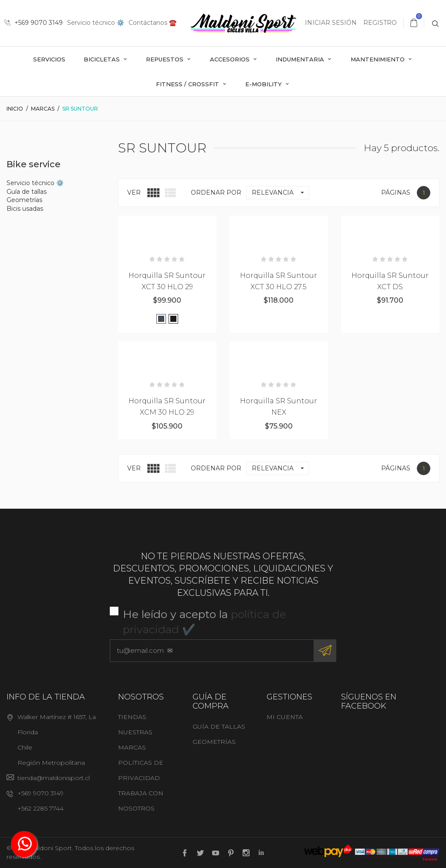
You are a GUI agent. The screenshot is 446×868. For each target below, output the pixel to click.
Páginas (396, 193)
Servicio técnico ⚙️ (96, 23)
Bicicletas (103, 59)
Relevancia (280, 193)
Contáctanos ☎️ (152, 23)
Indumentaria (301, 59)
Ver (134, 193)
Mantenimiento (378, 59)
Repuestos (166, 59)
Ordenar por (216, 193)
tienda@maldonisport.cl (54, 778)
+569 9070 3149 (34, 23)
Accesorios (231, 59)
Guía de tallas (27, 192)
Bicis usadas (25, 209)
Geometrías (24, 200)
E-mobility (264, 84)
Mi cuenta (285, 717)
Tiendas (132, 717)
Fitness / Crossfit (188, 84)
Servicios (49, 59)
